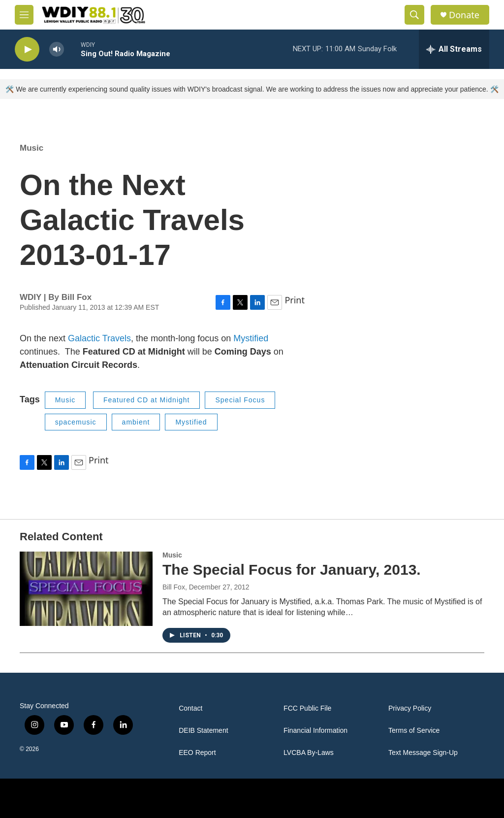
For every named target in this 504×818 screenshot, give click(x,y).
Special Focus (240, 400)
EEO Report (197, 753)
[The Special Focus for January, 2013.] (86, 589)
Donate (464, 15)
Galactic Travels (99, 338)
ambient (136, 422)
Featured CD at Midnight (147, 400)
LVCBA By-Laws (309, 753)
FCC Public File (307, 708)
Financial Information (315, 731)
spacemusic (76, 422)
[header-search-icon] (414, 15)
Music (31, 148)
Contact (190, 708)
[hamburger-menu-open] (24, 15)
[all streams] (454, 49)
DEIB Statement (203, 731)
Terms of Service (414, 731)
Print (295, 300)
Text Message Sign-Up (423, 753)
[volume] (57, 49)
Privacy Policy (410, 708)
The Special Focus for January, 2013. (292, 570)
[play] (27, 49)
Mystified (251, 338)
